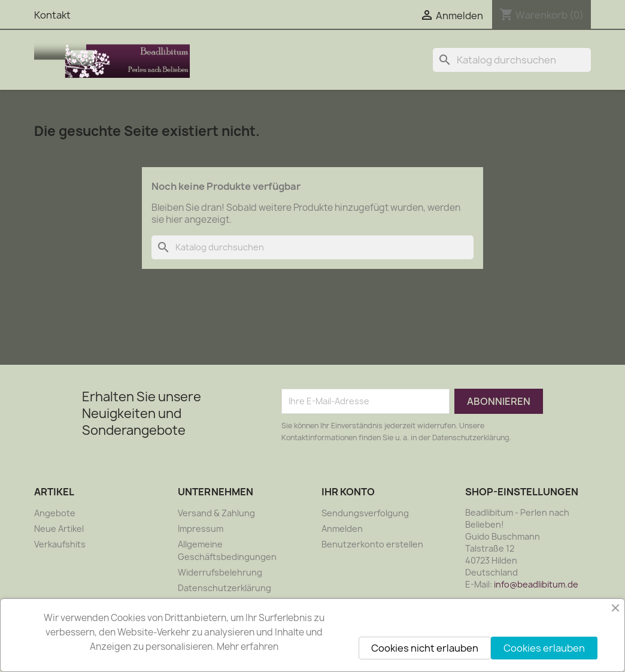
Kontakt (52, 15)
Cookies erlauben (544, 648)
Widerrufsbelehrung (220, 572)
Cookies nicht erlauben (425, 648)
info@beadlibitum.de (536, 584)
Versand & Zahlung (216, 513)
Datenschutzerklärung (224, 588)
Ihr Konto (348, 492)
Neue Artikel (59, 529)
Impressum (201, 529)
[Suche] (512, 60)
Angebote (55, 513)
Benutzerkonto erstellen (372, 544)
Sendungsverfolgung (365, 513)
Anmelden (342, 529)
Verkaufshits (60, 544)
